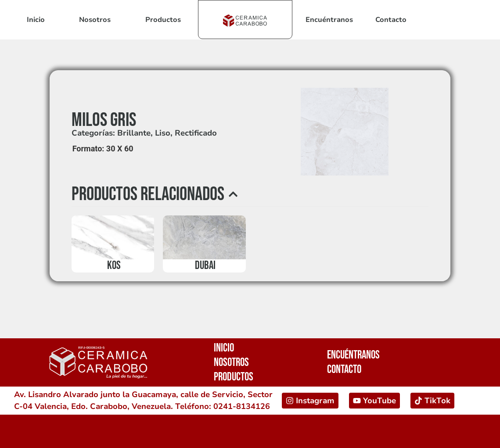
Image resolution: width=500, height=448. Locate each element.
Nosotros (95, 20)
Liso (163, 133)
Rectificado (196, 133)
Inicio (36, 20)
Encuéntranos (329, 20)
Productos (163, 20)
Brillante (134, 133)
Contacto (391, 20)
